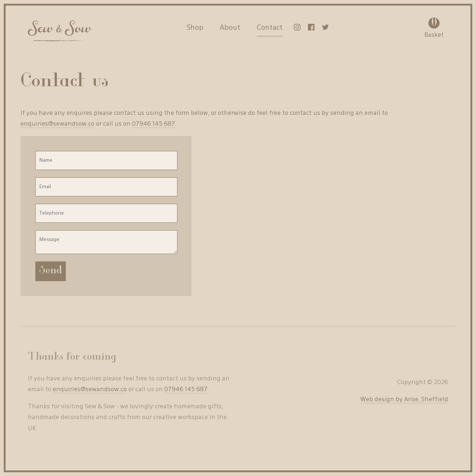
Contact (270, 28)
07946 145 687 (154, 124)
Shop (195, 28)
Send (51, 271)
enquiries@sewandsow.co (57, 124)
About (230, 28)
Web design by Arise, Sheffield (404, 400)
